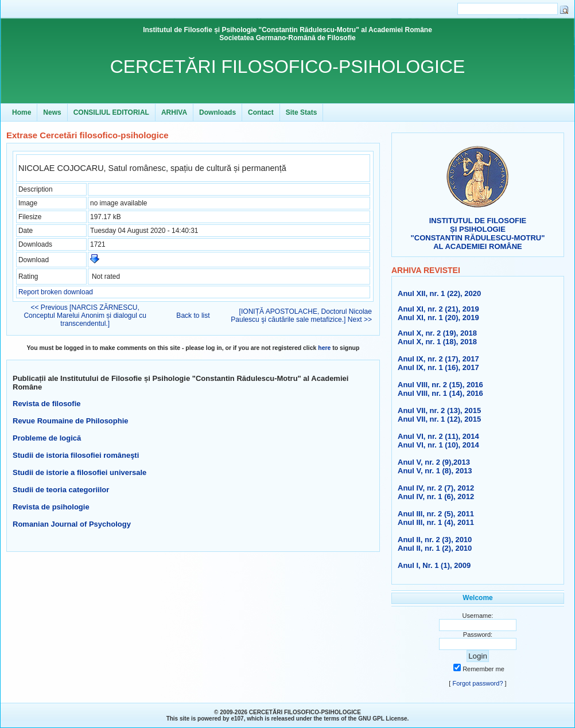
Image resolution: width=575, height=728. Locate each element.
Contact (261, 112)
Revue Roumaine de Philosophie (71, 421)
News (52, 112)
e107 (237, 719)
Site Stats (302, 112)
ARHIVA (174, 112)
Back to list (193, 316)
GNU (364, 719)
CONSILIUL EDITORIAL (111, 112)
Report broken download (56, 292)
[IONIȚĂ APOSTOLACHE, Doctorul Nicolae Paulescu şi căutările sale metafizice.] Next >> (301, 316)
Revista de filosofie (46, 404)
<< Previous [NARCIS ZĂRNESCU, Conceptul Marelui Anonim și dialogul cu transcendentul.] (85, 316)
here (324, 348)
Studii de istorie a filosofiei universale (79, 472)
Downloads (217, 112)
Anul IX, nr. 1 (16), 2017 (438, 367)
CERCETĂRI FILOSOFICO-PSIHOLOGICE (288, 67)
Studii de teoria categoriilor (61, 490)
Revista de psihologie (51, 507)
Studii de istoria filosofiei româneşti (76, 455)
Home (22, 112)
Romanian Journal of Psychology (72, 524)
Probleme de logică (47, 438)
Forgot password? (477, 683)
